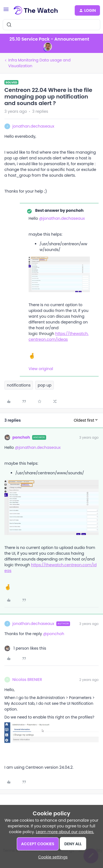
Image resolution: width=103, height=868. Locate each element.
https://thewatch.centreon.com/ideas (59, 336)
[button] (6, 11)
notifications (19, 385)
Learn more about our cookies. (65, 832)
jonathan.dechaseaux (33, 126)
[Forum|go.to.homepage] (36, 10)
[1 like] (25, 648)
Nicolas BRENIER (27, 680)
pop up (44, 385)
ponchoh (21, 437)
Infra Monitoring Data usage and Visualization (39, 63)
